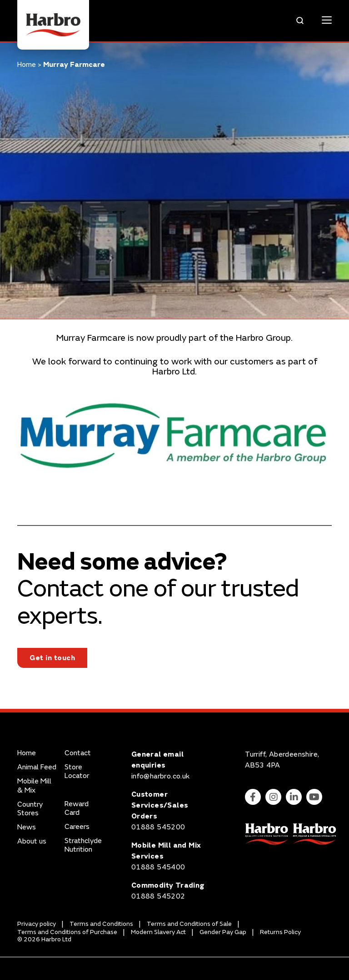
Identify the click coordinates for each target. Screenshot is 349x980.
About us (32, 841)
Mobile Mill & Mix (34, 786)
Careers (77, 827)
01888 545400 (158, 867)
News (27, 827)
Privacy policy (37, 924)
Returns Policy (280, 932)
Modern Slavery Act (158, 932)
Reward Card (77, 808)
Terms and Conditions (101, 924)
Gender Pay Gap (223, 932)
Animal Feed (37, 767)
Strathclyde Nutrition (83, 845)
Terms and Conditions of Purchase (67, 932)
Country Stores (30, 809)
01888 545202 (158, 896)
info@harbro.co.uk (161, 776)
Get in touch (52, 658)
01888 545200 (158, 827)
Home (27, 65)
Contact (78, 753)
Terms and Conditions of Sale (189, 924)
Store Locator (77, 772)
